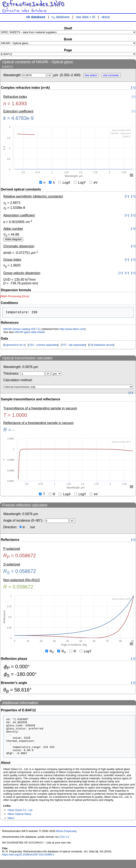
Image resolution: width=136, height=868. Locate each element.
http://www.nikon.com (72, 330)
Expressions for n (14, 346)
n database (61, 17)
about (106, 17)
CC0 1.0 (64, 845)
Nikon (11, 826)
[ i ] (133, 87)
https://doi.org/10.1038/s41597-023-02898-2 (28, 863)
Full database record (101, 346)
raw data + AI (86, 17)
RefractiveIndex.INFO (33, 4)
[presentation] (15, 296)
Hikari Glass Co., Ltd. (20, 818)
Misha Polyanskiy (66, 839)
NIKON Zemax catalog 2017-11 (22, 330)
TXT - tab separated (73, 346)
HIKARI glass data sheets (30, 333)
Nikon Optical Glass (19, 822)
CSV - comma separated (43, 346)
